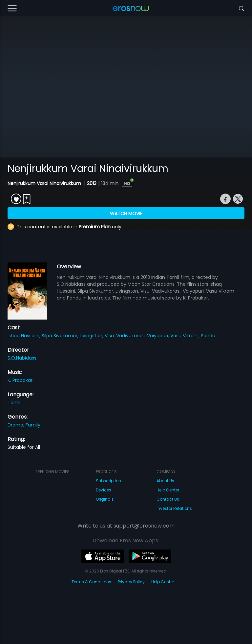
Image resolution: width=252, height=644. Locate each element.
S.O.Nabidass (22, 358)
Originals (105, 499)
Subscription (108, 481)
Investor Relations (174, 508)
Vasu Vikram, (186, 336)
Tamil (14, 403)
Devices (104, 490)
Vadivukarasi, (132, 336)
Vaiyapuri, (159, 336)
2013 (92, 183)
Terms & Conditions (91, 582)
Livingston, (92, 336)
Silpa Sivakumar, (61, 336)
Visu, (110, 336)
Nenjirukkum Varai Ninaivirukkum (45, 183)
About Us (165, 481)
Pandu (208, 336)
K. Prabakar (20, 380)
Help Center (168, 490)
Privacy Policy (131, 582)
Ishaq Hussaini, (25, 336)
